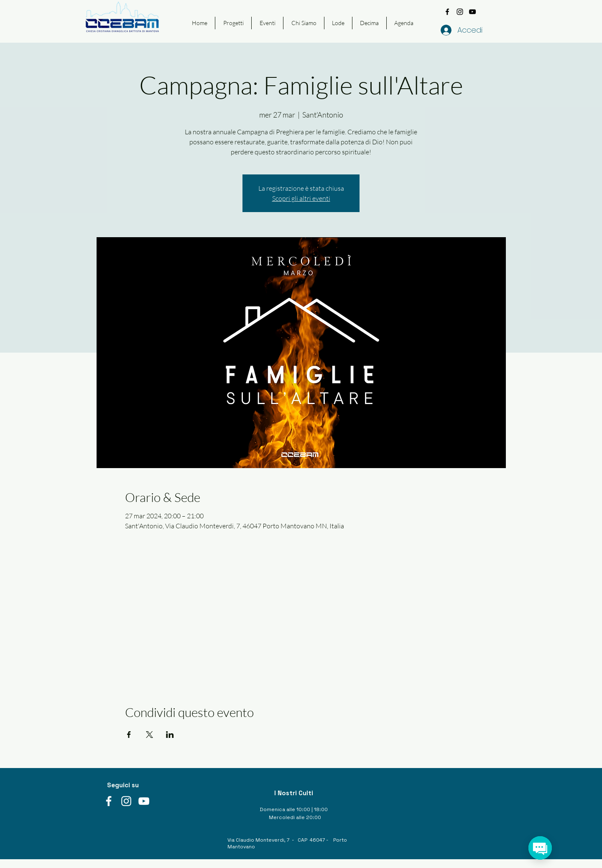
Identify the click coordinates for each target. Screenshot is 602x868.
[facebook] (447, 12)
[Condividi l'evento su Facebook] (129, 735)
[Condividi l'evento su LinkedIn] (170, 735)
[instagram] (460, 12)
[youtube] (472, 12)
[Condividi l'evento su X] (149, 735)
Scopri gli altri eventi (301, 198)
